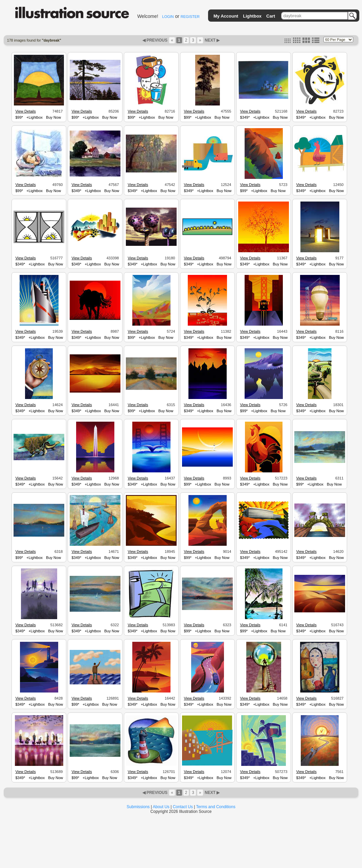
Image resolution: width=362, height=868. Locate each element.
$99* (19, 117)
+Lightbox (35, 117)
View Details (25, 111)
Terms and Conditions (216, 807)
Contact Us (183, 807)
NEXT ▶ (212, 40)
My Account (226, 16)
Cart (271, 16)
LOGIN (168, 17)
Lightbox (252, 16)
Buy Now (53, 117)
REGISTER (190, 17)
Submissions (138, 807)
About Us (161, 807)
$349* (245, 117)
